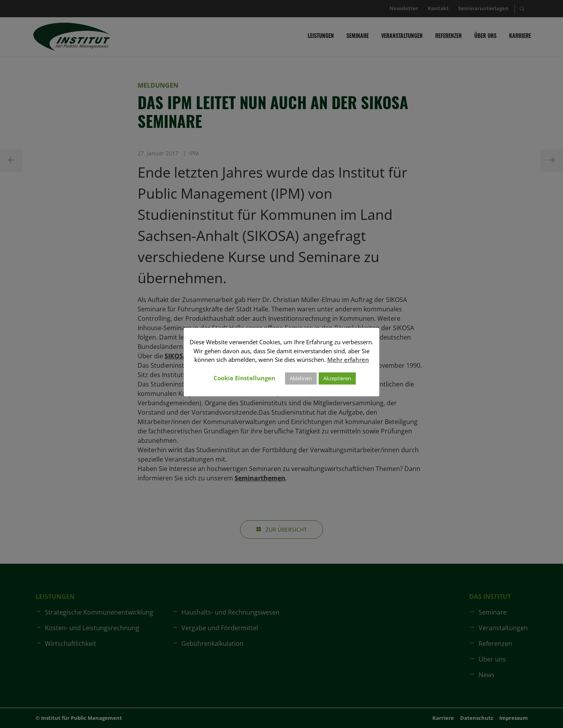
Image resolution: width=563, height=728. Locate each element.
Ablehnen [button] (301, 378)
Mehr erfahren (348, 360)
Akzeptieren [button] (337, 378)
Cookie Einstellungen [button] (244, 378)
